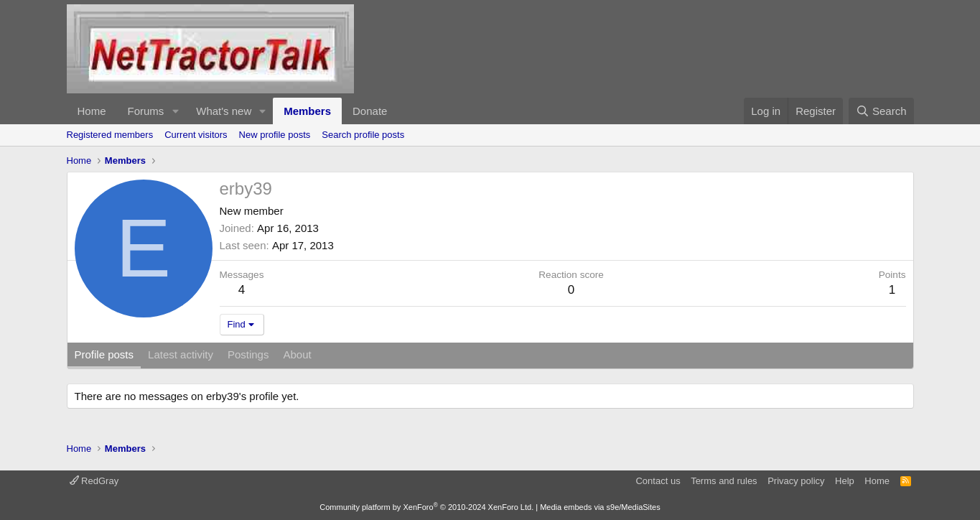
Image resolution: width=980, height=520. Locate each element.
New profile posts (275, 135)
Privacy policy (796, 481)
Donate (370, 111)
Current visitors (196, 135)
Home (92, 111)
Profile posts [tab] (104, 354)
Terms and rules (724, 481)
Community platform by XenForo (426, 507)
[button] (175, 111)
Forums (146, 111)
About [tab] (297, 354)
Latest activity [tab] (181, 354)
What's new (224, 111)
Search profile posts (363, 135)
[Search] (881, 111)
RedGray (94, 481)
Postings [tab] (248, 354)
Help (845, 481)
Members (307, 111)
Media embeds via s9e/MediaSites (600, 507)
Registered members (110, 135)
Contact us (658, 481)
